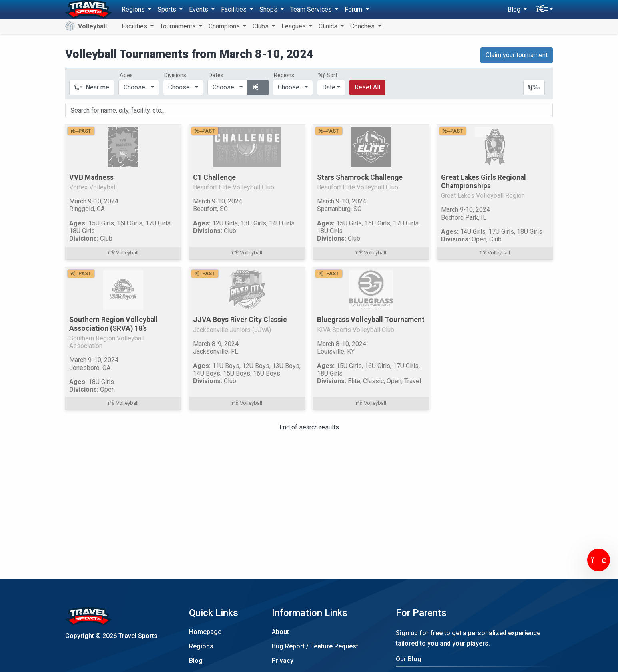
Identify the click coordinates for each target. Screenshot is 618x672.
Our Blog (409, 659)
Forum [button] (354, 9)
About (280, 632)
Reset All (367, 87)
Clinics (329, 26)
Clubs (261, 26)
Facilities (135, 26)
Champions (225, 26)
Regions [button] (134, 9)
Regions (201, 646)
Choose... (290, 87)
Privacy (283, 661)
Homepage (205, 632)
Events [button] (199, 9)
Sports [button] (168, 9)
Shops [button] (269, 9)
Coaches (363, 26)
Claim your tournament (517, 55)
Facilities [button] (235, 9)
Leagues (294, 26)
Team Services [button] (312, 9)
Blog (196, 661)
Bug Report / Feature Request (315, 646)
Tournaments (179, 26)
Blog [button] (515, 9)
